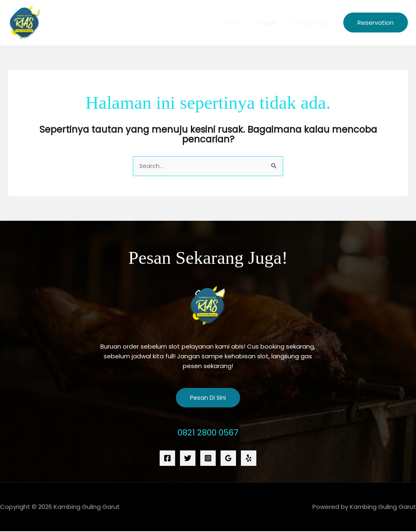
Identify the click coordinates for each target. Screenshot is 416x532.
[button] (376, 23)
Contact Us (312, 23)
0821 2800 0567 (208, 433)
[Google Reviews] (228, 459)
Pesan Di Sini (208, 398)
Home (242, 23)
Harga (273, 23)
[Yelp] (249, 459)
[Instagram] (208, 459)
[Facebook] (167, 459)
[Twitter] (188, 459)
